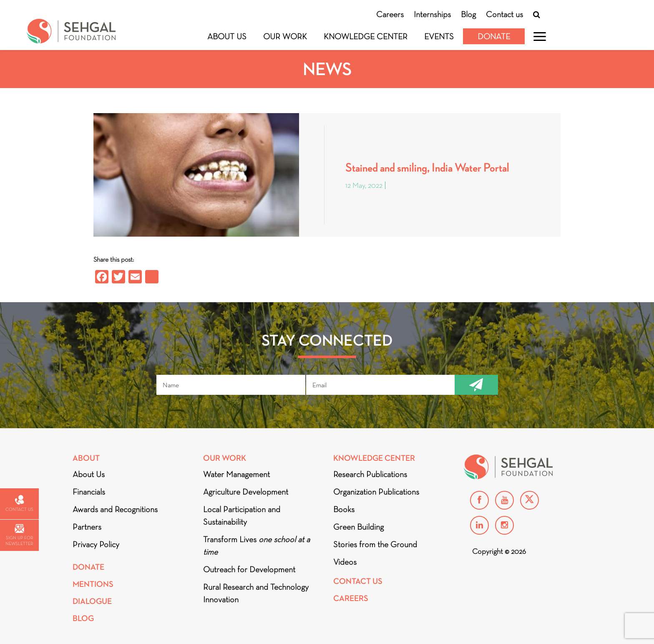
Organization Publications (376, 492)
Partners (87, 527)
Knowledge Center (366, 36)
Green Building (358, 527)
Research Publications (370, 474)
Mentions (93, 584)
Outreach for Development (249, 569)
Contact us (504, 14)
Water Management (236, 474)
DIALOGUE (92, 601)
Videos (345, 562)
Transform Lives (257, 546)
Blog (468, 14)
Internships (432, 14)
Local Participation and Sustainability (242, 515)
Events (439, 36)
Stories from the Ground (375, 544)
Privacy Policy (96, 544)
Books (344, 509)
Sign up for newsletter (19, 535)
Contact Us (358, 581)
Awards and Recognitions (115, 509)
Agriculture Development (246, 492)
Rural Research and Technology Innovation (256, 593)
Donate (494, 36)
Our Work (285, 36)
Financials (89, 492)
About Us (227, 36)
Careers (390, 14)
